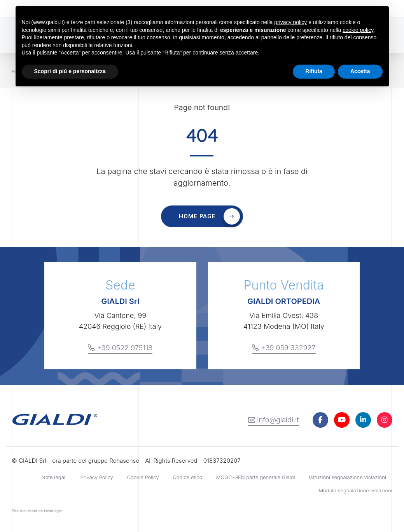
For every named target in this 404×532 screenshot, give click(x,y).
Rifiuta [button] (314, 71)
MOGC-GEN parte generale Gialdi (256, 477)
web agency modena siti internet (37, 513)
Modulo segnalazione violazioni (355, 490)
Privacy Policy (97, 477)
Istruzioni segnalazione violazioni (347, 477)
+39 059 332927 (284, 348)
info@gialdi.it (274, 420)
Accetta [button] (360, 71)
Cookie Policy (143, 477)
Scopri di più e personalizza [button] (70, 71)
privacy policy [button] (290, 22)
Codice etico (187, 477)
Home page (209, 216)
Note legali (54, 477)
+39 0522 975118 (120, 348)
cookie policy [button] (358, 30)
